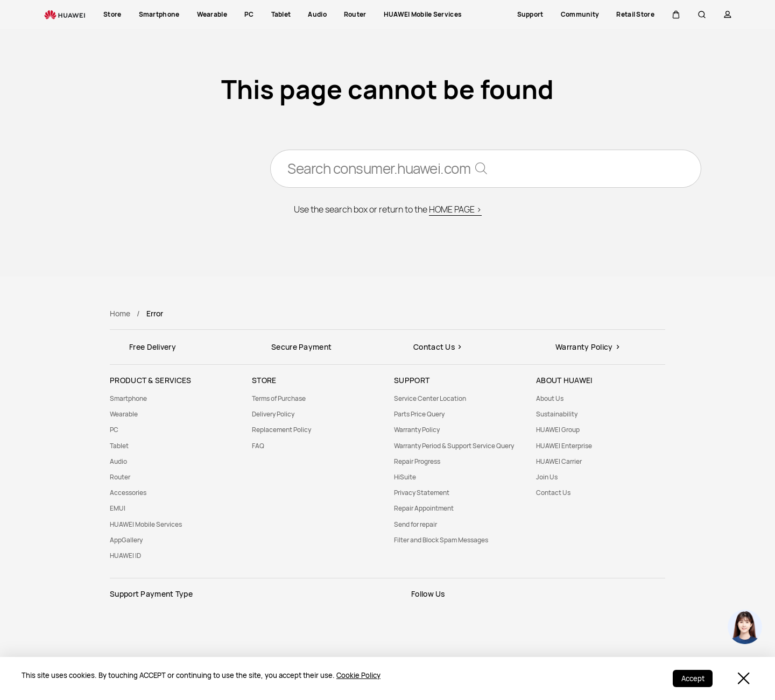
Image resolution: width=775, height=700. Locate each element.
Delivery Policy (273, 414)
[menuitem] (174, 398)
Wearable (124, 414)
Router (120, 477)
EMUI (118, 508)
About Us (550, 398)
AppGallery (126, 540)
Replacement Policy (281, 430)
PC (114, 430)
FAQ (258, 446)
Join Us (547, 477)
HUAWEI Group (558, 430)
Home (120, 313)
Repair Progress (417, 461)
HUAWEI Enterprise (564, 446)
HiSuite (405, 477)
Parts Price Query (419, 414)
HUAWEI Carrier (559, 461)
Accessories (128, 493)
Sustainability (557, 414)
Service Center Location (430, 398)
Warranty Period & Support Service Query (454, 446)
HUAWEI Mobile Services (146, 524)
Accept (692, 678)
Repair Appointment (424, 508)
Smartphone (128, 398)
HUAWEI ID (125, 556)
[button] (676, 15)
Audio (118, 461)
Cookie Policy (358, 675)
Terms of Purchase (279, 398)
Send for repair (415, 524)
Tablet (119, 446)
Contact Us (553, 493)
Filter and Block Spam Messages (441, 540)
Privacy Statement (422, 493)
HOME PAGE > (455, 210)
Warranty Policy (417, 430)
